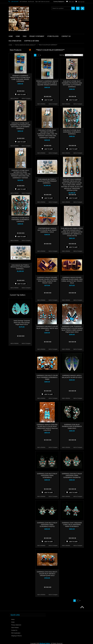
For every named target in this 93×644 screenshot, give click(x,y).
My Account (31, 2)
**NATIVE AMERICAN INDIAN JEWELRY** (25, 45)
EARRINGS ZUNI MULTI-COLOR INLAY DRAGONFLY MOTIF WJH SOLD (47, 328)
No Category (13, 120)
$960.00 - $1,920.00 (15, 133)
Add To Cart (47, 100)
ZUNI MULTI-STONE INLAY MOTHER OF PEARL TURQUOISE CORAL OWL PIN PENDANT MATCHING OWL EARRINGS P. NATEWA (47, 134)
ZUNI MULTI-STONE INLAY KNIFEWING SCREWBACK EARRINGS (72, 132)
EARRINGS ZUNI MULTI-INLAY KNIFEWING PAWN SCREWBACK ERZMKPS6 (72, 475)
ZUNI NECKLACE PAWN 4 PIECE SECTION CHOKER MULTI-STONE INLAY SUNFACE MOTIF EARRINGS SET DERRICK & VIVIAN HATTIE (72, 232)
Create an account (45, 2)
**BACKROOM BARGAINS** (18, 55)
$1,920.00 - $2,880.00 (16, 136)
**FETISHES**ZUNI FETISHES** (19, 79)
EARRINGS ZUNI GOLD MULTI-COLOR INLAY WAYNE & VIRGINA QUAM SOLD (47, 574)
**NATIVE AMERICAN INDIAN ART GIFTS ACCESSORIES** (19, 86)
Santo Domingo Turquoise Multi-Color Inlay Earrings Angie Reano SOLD (22, 419)
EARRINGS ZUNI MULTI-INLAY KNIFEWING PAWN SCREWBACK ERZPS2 (47, 525)
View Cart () (81, 2)
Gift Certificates (23, 2)
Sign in (37, 2)
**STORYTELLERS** (16, 117)
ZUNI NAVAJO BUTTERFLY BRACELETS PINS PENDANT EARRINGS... (47, 181)
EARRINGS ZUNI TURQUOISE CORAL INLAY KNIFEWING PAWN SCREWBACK (72, 525)
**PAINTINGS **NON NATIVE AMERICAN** (18, 62)
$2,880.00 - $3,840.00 (16, 140)
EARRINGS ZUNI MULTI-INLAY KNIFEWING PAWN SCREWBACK (47, 475)
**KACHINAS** (14, 82)
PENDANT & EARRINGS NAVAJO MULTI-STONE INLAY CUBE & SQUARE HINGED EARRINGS (47, 83)
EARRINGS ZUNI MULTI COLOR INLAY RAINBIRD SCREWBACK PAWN (47, 377)
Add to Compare (53, 104)
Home (10, 45)
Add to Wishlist (41, 104)
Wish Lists (71, 2)
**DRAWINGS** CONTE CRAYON (19, 75)
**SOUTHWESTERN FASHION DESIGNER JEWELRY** (18, 107)
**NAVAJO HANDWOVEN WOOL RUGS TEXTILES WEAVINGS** (21, 102)
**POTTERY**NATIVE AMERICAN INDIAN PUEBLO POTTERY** (19, 112)
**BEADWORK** (14, 67)
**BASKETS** (14, 58)
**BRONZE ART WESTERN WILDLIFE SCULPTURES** (20, 71)
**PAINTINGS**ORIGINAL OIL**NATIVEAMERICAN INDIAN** (19, 97)
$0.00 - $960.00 (14, 129)
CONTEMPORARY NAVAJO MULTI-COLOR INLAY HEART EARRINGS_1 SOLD (47, 230)
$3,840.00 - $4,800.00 (16, 143)
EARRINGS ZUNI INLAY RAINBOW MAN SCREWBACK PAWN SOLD (72, 426)
